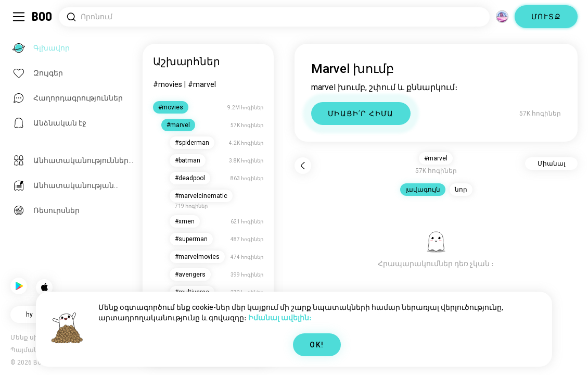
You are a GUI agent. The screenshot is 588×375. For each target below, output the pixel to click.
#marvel (203, 84)
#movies (169, 84)
